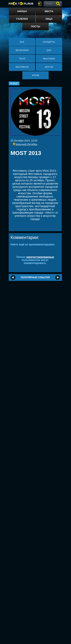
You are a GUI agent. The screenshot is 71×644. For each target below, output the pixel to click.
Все (22, 42)
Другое (49, 67)
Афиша (22, 11)
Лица (49, 19)
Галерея (22, 19)
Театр (22, 59)
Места (49, 11)
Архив (35, 75)
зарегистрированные (40, 257)
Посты (35, 26)
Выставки (49, 59)
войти (40, 4)
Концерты (49, 42)
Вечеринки (22, 50)
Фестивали (22, 67)
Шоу (49, 50)
